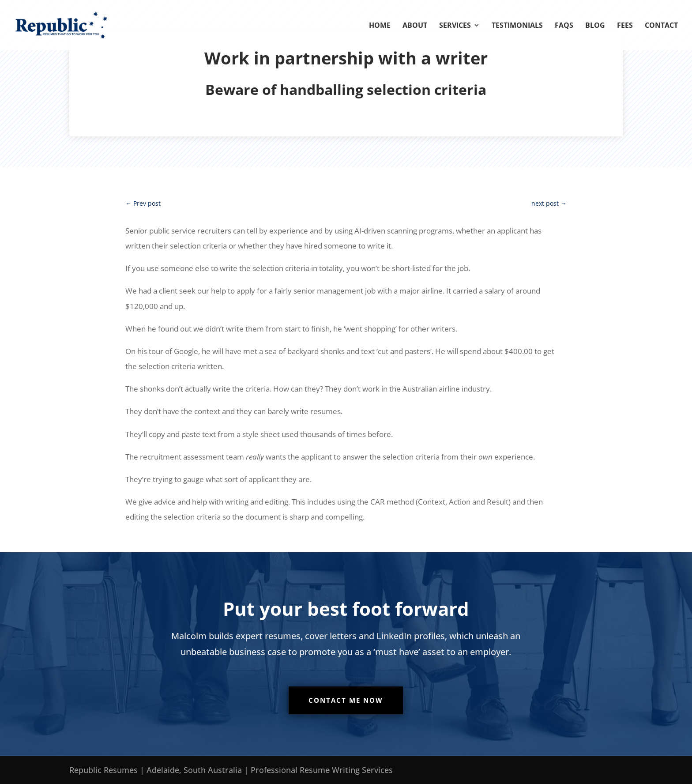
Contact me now (346, 700)
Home (380, 26)
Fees (625, 26)
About (415, 26)
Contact (661, 26)
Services (455, 26)
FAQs (564, 26)
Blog (595, 26)
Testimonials (517, 26)
